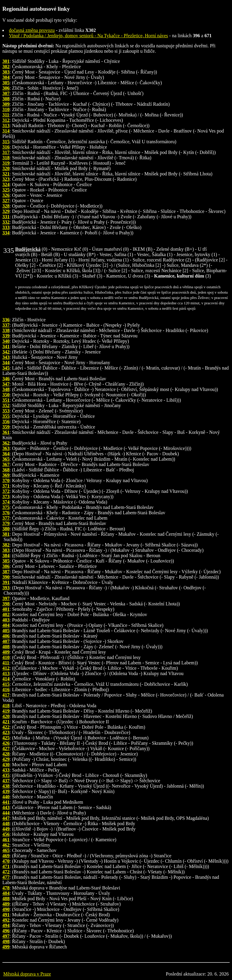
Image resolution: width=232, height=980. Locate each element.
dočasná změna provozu (32, 30)
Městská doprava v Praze (27, 974)
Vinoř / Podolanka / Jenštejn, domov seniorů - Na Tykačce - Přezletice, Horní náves (88, 36)
